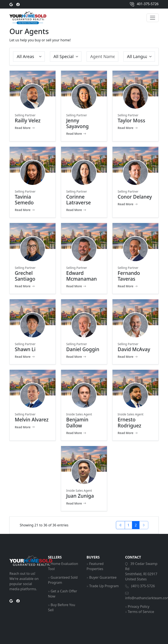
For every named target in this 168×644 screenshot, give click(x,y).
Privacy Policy (139, 607)
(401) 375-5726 (143, 586)
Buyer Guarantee (103, 577)
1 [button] (128, 525)
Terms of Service (141, 612)
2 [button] (136, 525)
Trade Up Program (104, 586)
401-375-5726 (144, 4)
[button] (120, 525)
